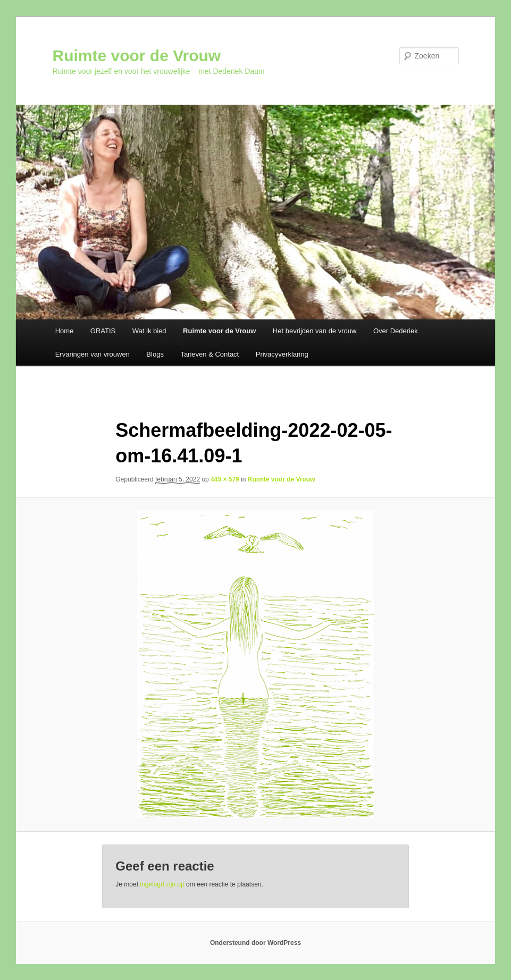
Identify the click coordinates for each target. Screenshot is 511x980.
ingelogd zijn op (162, 884)
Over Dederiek (396, 331)
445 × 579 (225, 479)
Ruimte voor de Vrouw (136, 56)
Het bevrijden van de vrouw (315, 331)
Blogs (155, 354)
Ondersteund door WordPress (255, 943)
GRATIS (103, 331)
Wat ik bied (149, 331)
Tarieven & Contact (210, 354)
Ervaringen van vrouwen (93, 354)
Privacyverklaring (282, 354)
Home (65, 331)
